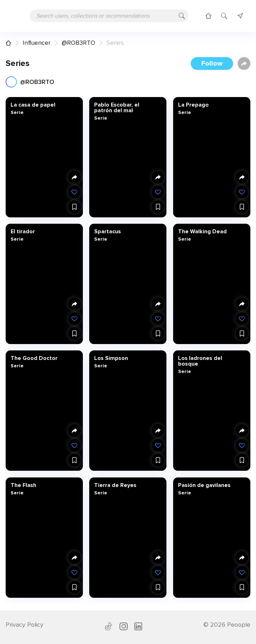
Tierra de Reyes (115, 485)
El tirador (23, 231)
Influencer (36, 43)
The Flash (23, 485)
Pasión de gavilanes (204, 485)
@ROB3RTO (78, 43)
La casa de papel (33, 105)
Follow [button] (212, 64)
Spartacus (108, 231)
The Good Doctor (34, 358)
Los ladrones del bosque (200, 361)
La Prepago (193, 105)
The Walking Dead (202, 231)
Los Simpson (111, 358)
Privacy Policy (25, 625)
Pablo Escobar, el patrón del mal (117, 108)
